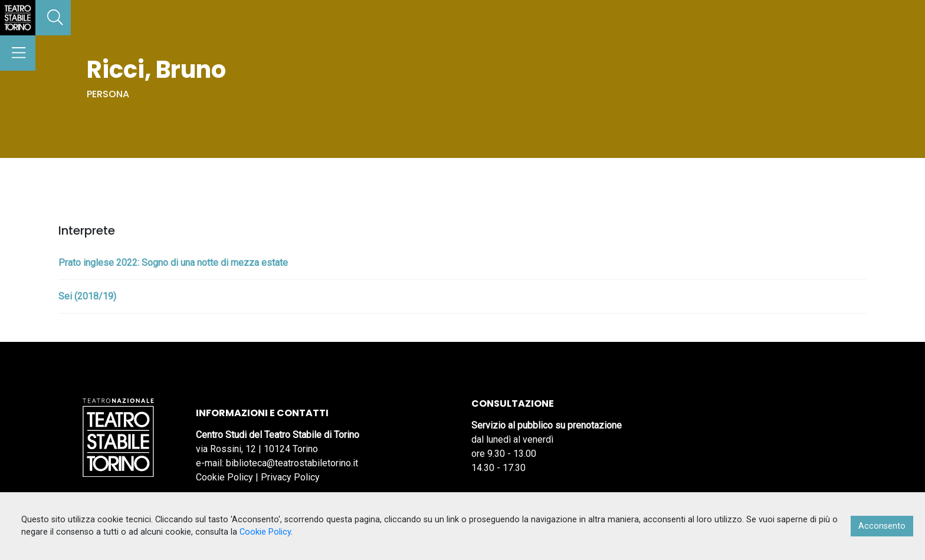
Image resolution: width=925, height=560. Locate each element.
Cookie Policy (224, 477)
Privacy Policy (290, 477)
